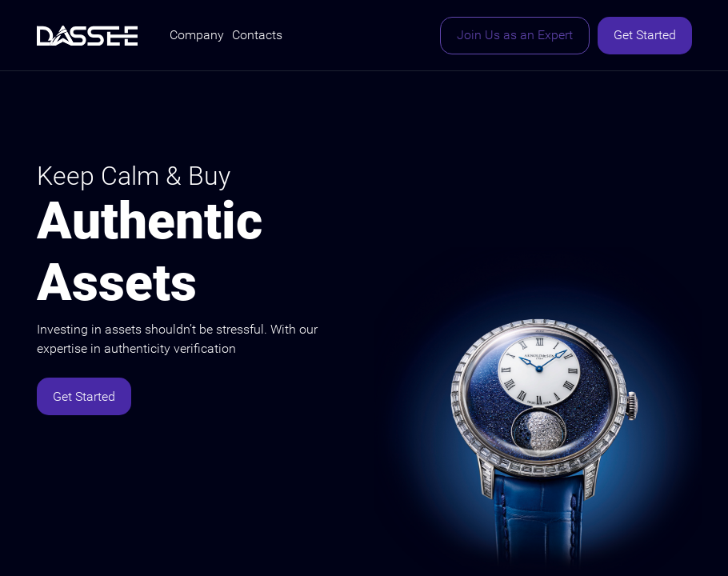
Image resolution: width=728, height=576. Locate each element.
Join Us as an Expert (515, 35)
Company (197, 35)
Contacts (257, 35)
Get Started (645, 35)
